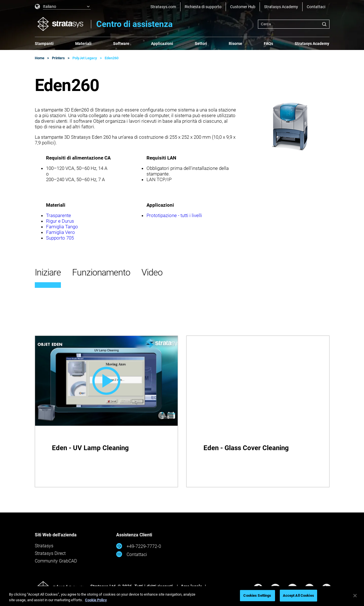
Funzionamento (101, 272)
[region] (182, 596)
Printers (58, 58)
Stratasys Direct (50, 553)
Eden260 (112, 58)
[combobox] (294, 24)
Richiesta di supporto (203, 7)
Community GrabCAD (56, 561)
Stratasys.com (163, 7)
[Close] (355, 596)
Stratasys (44, 546)
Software (121, 44)
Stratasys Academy (281, 7)
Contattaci (316, 7)
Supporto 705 (60, 238)
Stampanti (44, 44)
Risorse (235, 44)
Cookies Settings (257, 595)
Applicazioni (162, 44)
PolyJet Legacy (85, 58)
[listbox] (63, 7)
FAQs (268, 44)
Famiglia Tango (62, 227)
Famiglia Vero (60, 232)
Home (40, 58)
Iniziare (48, 272)
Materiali (83, 44)
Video (152, 272)
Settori (201, 44)
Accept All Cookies (298, 595)
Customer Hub (243, 7)
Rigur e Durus (60, 221)
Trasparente (59, 215)
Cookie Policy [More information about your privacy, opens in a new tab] (96, 600)
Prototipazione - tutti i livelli (174, 215)
